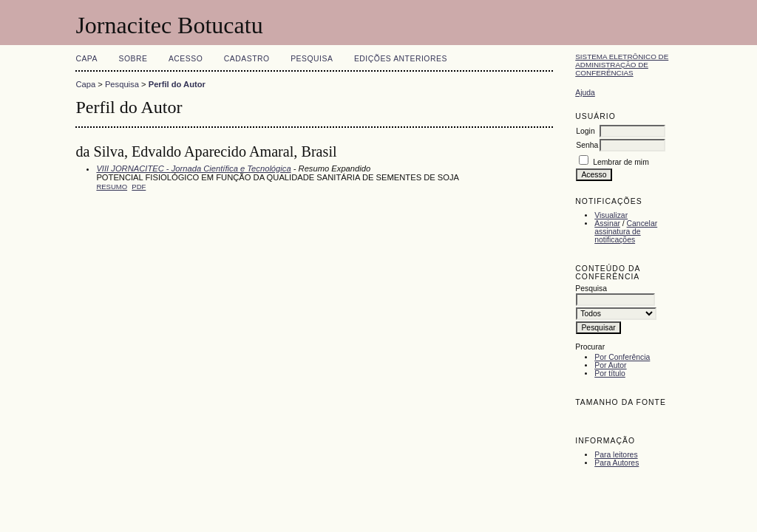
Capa (86, 59)
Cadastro (247, 59)
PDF (139, 187)
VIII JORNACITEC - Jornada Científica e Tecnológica (193, 168)
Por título (610, 374)
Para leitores (616, 455)
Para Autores (617, 463)
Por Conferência (622, 357)
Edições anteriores (401, 59)
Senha (587, 145)
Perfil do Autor (177, 84)
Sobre (133, 59)
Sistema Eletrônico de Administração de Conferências (622, 65)
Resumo (112, 187)
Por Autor (610, 365)
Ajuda (585, 93)
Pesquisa (312, 59)
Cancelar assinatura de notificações (626, 232)
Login (585, 131)
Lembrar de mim (621, 162)
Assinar (607, 224)
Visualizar (611, 215)
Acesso (186, 59)
